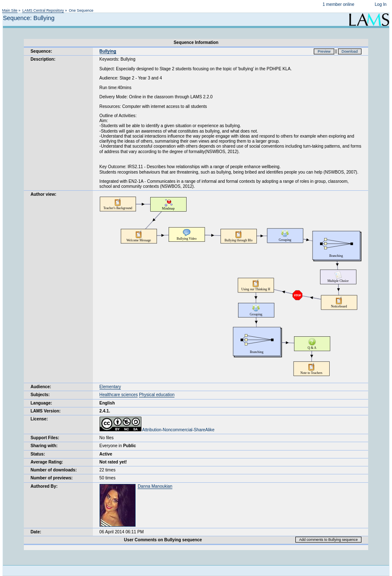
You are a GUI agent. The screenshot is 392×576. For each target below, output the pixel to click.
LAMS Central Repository (43, 10)
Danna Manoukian (155, 486)
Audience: (41, 387)
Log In (381, 4)
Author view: (44, 194)
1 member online (338, 4)
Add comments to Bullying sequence (328, 540)
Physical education (157, 395)
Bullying (108, 51)
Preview (324, 51)
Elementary (110, 387)
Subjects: (40, 395)
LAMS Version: (46, 411)
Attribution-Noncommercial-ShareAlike (157, 430)
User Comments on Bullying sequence (163, 540)
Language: (41, 403)
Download (350, 51)
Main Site (10, 10)
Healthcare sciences (119, 395)
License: (39, 419)
